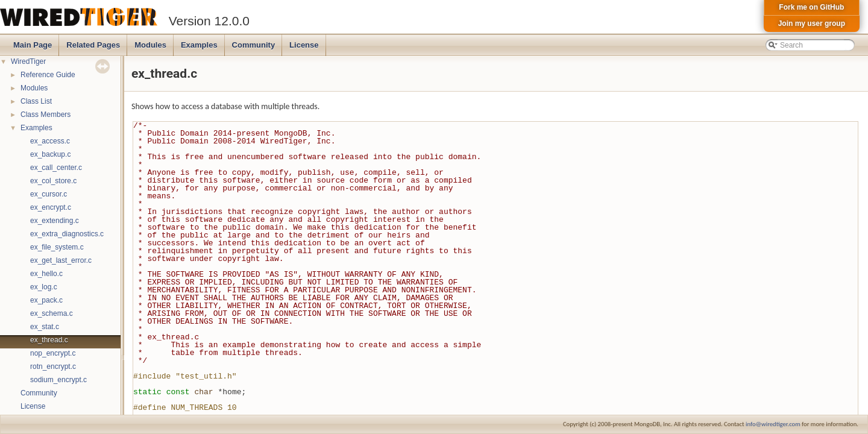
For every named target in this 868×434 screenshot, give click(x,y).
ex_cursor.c (49, 194)
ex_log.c (44, 287)
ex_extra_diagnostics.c (67, 234)
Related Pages (93, 45)
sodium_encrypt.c (58, 380)
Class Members (46, 115)
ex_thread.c (49, 340)
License (304, 45)
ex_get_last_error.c (61, 260)
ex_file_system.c (57, 247)
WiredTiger (28, 61)
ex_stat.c (45, 327)
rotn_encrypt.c (53, 366)
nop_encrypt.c (53, 353)
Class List (36, 101)
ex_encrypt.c (51, 207)
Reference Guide (48, 75)
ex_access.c (50, 141)
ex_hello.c (46, 274)
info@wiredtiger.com (773, 424)
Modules (150, 45)
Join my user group (812, 24)
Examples (199, 45)
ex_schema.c (52, 313)
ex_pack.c (46, 300)
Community (254, 45)
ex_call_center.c (56, 168)
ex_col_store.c (53, 181)
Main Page (33, 45)
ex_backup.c (50, 154)
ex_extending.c (55, 221)
